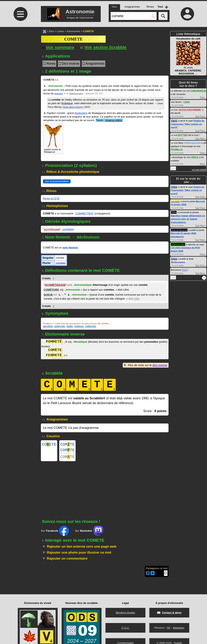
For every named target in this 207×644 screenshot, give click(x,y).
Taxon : (109, 120)
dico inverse (160, 365)
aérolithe (48, 326)
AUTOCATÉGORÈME (190, 110)
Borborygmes (178, 262)
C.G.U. (125, 628)
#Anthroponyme (192, 143)
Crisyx (174, 121)
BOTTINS (183, 135)
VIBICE (195, 157)
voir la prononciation (57, 181)
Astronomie (73, 31)
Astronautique (82, 285)
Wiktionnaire (76, 93)
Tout (197, 116)
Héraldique (80, 342)
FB (168, 628)
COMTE (67, 445)
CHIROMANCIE (198, 91)
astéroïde (60, 326)
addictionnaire (178, 244)
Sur (55, 533)
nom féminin (70, 248)
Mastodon (179, 628)
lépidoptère (81, 113)
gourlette (175, 201)
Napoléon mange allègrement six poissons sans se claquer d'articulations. (188, 219)
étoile (70, 326)
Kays (184, 270)
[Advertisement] (20, 60)
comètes (61, 263)
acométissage (52, 229)
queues (59, 93)
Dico (52, 31)
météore (79, 326)
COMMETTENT (84, 213)
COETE (49, 445)
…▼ (64, 294)
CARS (187, 102)
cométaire (68, 229)
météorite (91, 326)
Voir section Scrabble (103, 47)
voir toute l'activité (199, 170)
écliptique (67, 103)
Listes (61, 31)
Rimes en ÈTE (51, 198)
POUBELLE (177, 149)
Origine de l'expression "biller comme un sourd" (187, 124)
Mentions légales (125, 613)
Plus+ (203, 97)
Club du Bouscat (179, 230)
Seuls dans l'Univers (73, 107)
